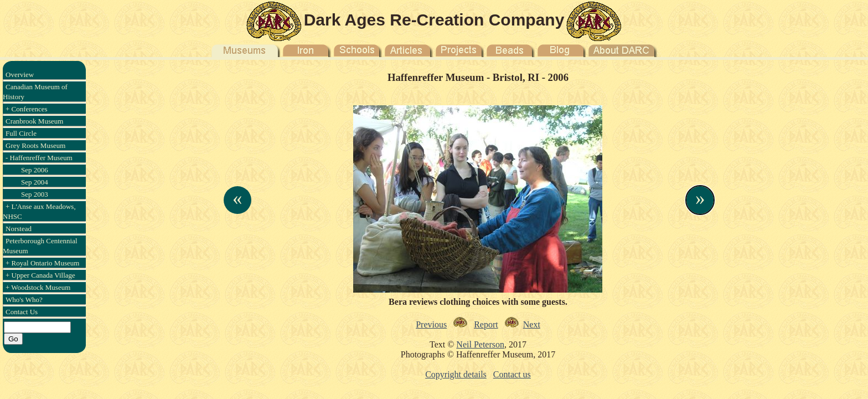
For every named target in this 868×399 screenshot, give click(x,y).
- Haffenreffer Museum (39, 158)
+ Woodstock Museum (38, 287)
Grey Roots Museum (35, 145)
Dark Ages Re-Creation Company (434, 20)
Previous (431, 324)
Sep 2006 (35, 170)
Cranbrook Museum (34, 121)
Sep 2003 (35, 194)
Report (486, 324)
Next (532, 324)
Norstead (19, 229)
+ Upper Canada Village (40, 275)
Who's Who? (24, 300)
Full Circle (21, 133)
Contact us (512, 374)
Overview (20, 75)
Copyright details (456, 374)
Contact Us (22, 312)
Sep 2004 (35, 182)
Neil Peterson (480, 344)
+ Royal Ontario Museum (42, 263)
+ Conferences (27, 109)
